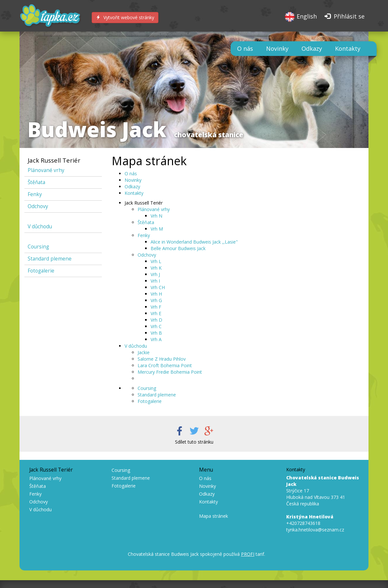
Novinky (277, 48)
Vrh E (156, 313)
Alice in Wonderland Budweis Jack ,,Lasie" (194, 242)
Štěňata (36, 182)
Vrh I (155, 281)
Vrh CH (158, 287)
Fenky (35, 194)
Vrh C (156, 326)
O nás (245, 48)
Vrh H (156, 294)
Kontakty (348, 48)
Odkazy (312, 48)
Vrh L (156, 261)
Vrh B (156, 333)
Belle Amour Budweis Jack (178, 248)
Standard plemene (50, 259)
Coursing (38, 247)
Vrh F (156, 307)
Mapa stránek (214, 516)
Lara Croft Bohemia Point (165, 365)
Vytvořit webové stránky (125, 17)
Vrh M (157, 229)
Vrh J (155, 274)
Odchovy (38, 206)
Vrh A (156, 339)
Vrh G (156, 300)
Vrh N (156, 216)
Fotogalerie (41, 271)
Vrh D (156, 320)
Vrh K (156, 268)
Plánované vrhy (46, 170)
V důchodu (40, 227)
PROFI (248, 554)
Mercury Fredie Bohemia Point (170, 372)
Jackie (144, 352)
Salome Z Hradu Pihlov (162, 359)
